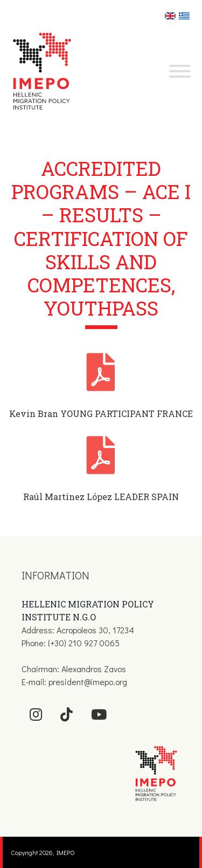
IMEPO (66, 852)
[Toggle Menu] (180, 71)
